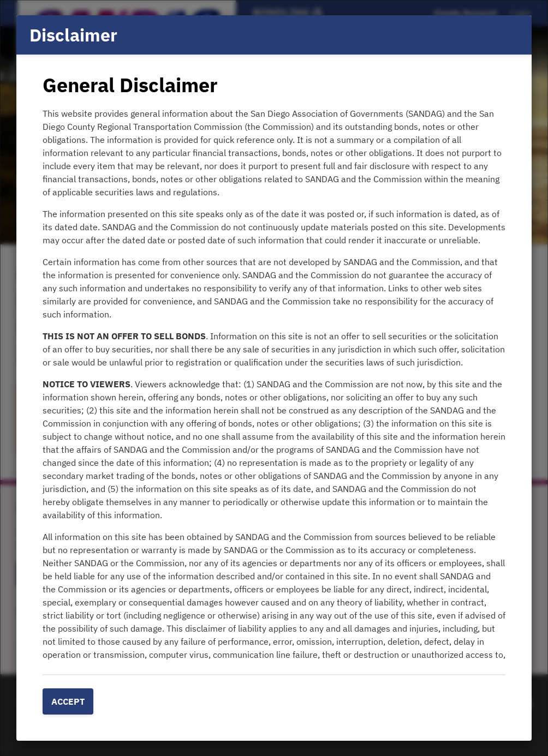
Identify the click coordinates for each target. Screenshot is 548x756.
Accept (68, 701)
